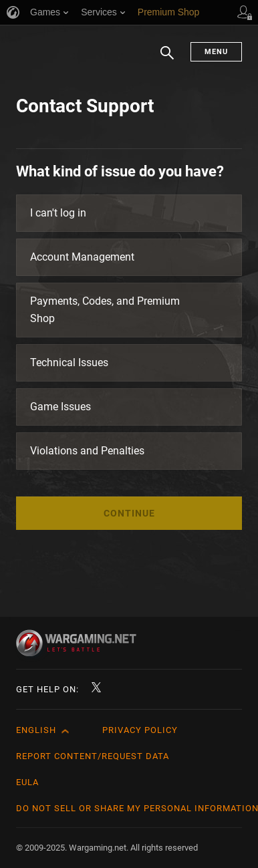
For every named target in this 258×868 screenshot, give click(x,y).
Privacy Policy (140, 730)
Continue (129, 513)
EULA (27, 782)
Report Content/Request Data (93, 756)
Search (167, 59)
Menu (216, 52)
